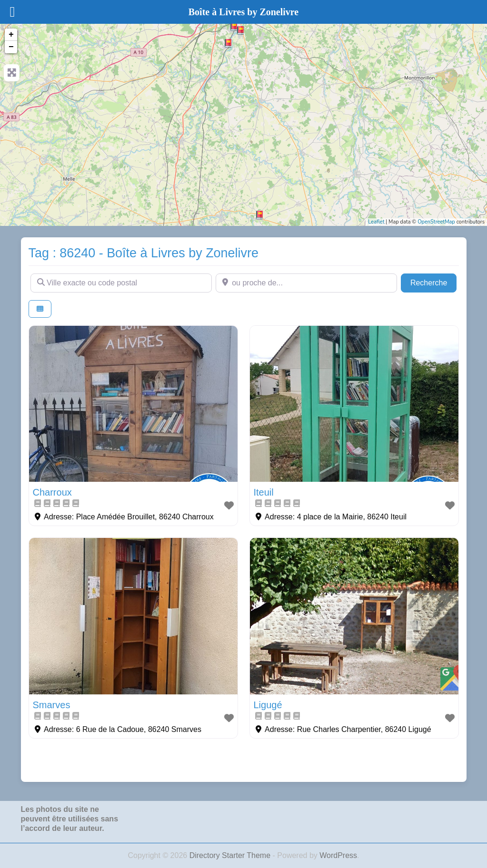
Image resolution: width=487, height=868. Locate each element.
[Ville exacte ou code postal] (121, 283)
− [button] (11, 47)
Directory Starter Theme (231, 855)
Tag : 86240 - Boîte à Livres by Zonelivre (144, 253)
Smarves (52, 705)
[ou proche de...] (306, 283)
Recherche (434, 282)
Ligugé (268, 705)
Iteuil (264, 492)
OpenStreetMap (436, 222)
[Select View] (40, 309)
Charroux (52, 492)
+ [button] (11, 35)
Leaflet (376, 222)
